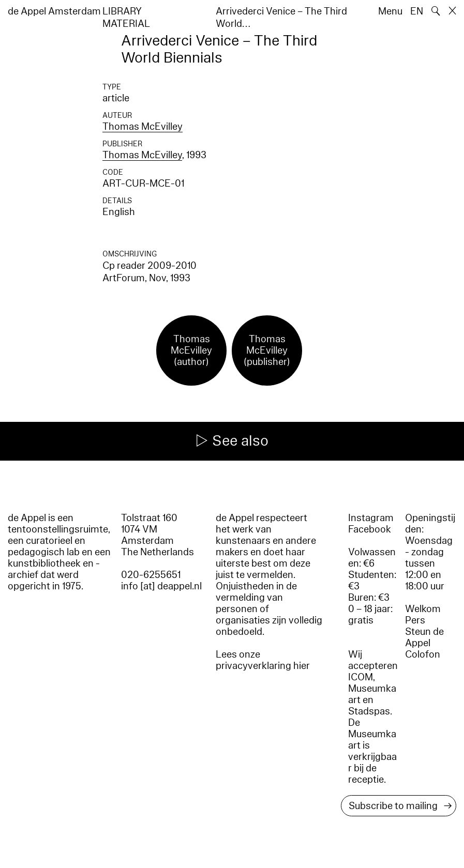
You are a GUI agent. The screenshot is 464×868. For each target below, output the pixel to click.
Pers (415, 620)
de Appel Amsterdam (54, 11)
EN (417, 11)
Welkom (423, 609)
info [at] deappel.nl (161, 586)
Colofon (423, 654)
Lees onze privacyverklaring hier (263, 660)
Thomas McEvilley (143, 127)
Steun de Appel (424, 637)
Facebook (370, 529)
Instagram (371, 518)
